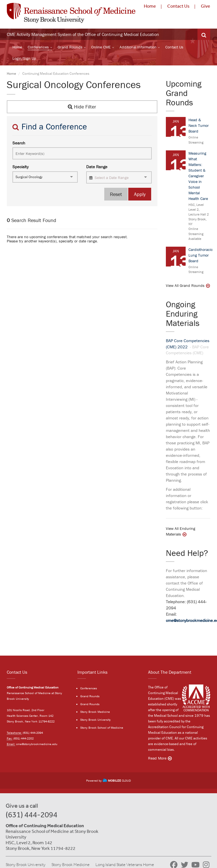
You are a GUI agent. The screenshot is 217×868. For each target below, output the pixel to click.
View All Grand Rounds (185, 285)
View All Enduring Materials (181, 531)
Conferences (38, 47)
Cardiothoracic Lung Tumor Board (201, 255)
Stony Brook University (96, 720)
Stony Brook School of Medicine (102, 728)
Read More (157, 758)
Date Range (97, 167)
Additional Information (138, 47)
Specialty (20, 167)
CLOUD (117, 780)
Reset (116, 194)
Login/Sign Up (24, 58)
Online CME (101, 47)
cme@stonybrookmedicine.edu (37, 744)
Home (150, 6)
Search (19, 143)
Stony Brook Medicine (95, 712)
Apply (140, 194)
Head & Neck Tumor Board (199, 125)
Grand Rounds (70, 47)
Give (206, 6)
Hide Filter (82, 107)
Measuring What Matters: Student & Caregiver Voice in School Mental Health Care (198, 176)
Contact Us (178, 6)
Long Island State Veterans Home (125, 865)
